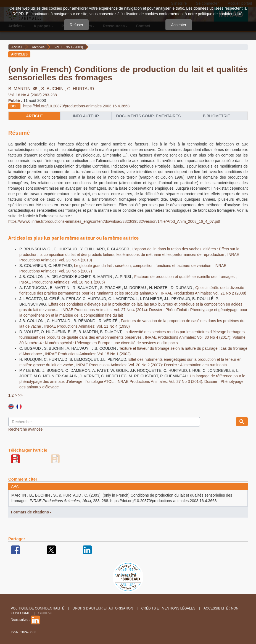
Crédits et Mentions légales (168, 608)
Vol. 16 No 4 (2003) (69, 47)
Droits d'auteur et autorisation (103, 608)
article (34, 116)
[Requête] (104, 422)
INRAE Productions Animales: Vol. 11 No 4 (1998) (87, 326)
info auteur (86, 116)
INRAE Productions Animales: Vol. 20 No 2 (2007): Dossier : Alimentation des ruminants (151, 365)
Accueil (17, 47)
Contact (46, 613)
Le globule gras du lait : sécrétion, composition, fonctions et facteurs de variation (143, 266)
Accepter (179, 25)
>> (20, 395)
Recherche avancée (26, 429)
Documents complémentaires (148, 116)
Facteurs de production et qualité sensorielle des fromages (185, 277)
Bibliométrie (217, 116)
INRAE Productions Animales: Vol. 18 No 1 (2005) (62, 282)
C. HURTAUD (81, 89)
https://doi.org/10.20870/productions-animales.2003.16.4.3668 (76, 106)
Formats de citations (31, 512)
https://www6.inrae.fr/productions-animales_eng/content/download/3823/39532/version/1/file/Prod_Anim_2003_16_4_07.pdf (114, 221)
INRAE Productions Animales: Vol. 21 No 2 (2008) (204, 293)
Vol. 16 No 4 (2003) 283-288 (33, 95)
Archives (38, 47)
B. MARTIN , (25, 89)
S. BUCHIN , (54, 89)
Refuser (76, 25)
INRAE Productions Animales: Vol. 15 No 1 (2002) (88, 354)
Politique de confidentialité (38, 608)
